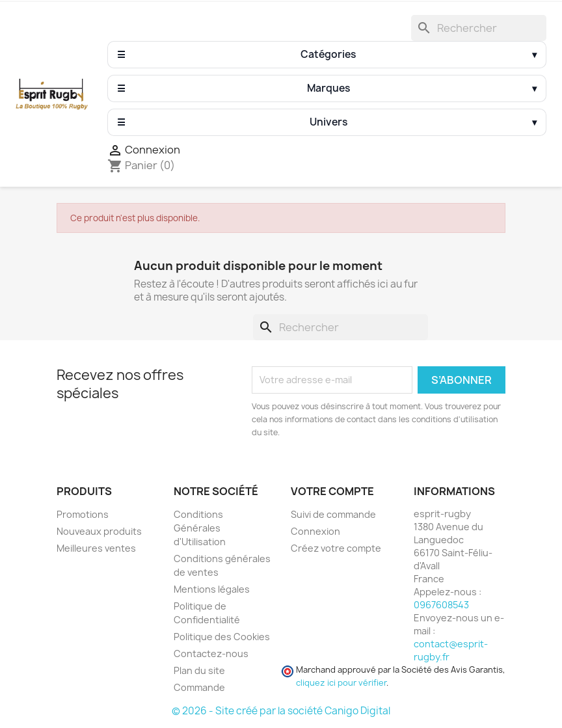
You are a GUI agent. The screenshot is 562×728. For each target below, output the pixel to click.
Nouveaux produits (99, 531)
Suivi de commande (333, 514)
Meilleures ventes (96, 548)
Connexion (315, 531)
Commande (199, 687)
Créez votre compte (336, 548)
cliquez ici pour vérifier (341, 683)
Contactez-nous (211, 654)
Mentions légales (212, 589)
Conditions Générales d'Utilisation (200, 528)
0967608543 (441, 605)
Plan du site (199, 670)
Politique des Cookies (222, 637)
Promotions (83, 514)
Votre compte (332, 491)
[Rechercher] (479, 28)
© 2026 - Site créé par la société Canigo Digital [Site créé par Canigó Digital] (281, 711)
